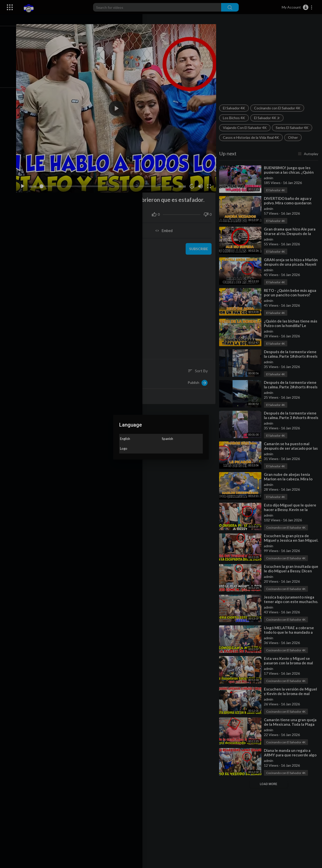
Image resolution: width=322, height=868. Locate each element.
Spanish (167, 439)
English (125, 439)
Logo (124, 448)
